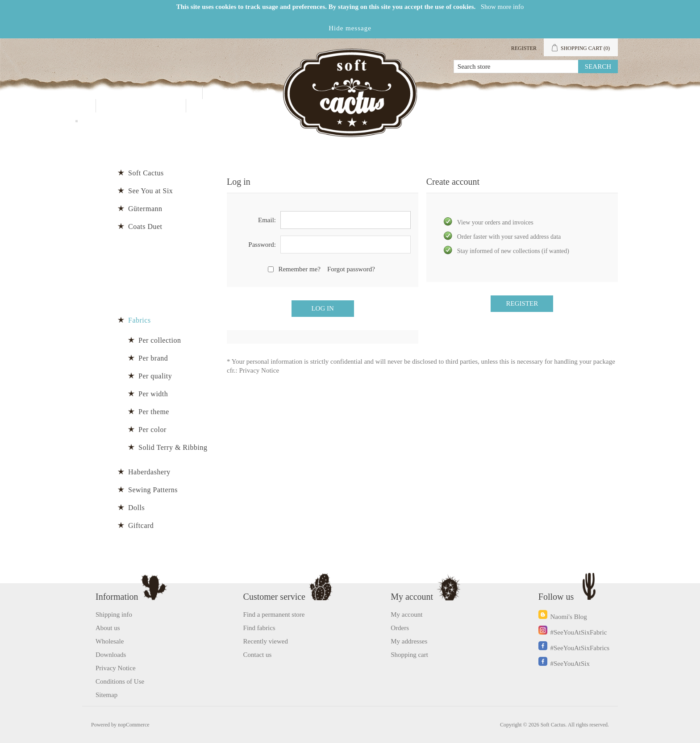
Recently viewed (266, 641)
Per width (153, 394)
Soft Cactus (146, 173)
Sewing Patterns (153, 490)
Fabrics (140, 320)
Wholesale (247, 92)
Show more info (502, 7)
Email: (267, 220)
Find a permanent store (274, 614)
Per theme (154, 412)
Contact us (141, 106)
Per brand (153, 358)
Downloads (111, 655)
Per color (152, 430)
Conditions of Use (120, 681)
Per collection (160, 340)
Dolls (136, 508)
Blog (214, 106)
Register (524, 48)
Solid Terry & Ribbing (173, 447)
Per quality (155, 376)
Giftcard (141, 525)
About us (108, 628)
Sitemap (106, 695)
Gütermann (145, 209)
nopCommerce (134, 725)
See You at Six (150, 191)
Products (163, 92)
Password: (262, 245)
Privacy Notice (259, 370)
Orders (400, 628)
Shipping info (114, 614)
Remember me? (299, 269)
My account (503, 92)
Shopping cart (409, 655)
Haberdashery (149, 472)
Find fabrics (259, 628)
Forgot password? (351, 269)
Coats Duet (145, 226)
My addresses (409, 641)
